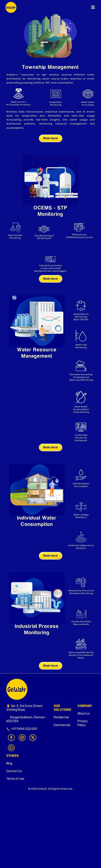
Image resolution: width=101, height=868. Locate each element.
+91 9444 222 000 (24, 729)
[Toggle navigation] (93, 7)
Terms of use (15, 779)
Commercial (62, 725)
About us (84, 714)
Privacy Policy (83, 723)
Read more (51, 138)
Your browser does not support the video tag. (50, 180)
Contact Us (14, 771)
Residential (61, 717)
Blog (9, 763)
